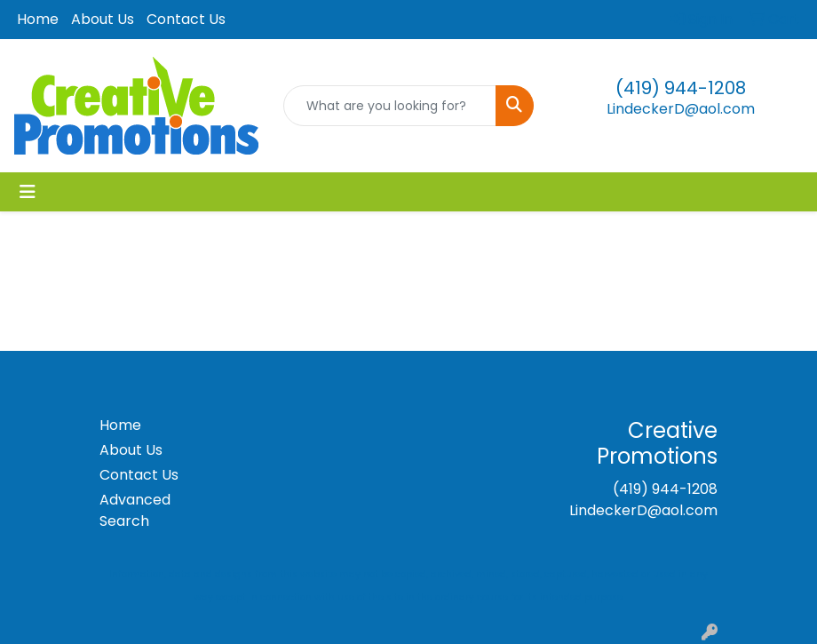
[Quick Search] (390, 106)
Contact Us (186, 19)
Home (38, 19)
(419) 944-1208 (681, 88)
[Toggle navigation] (28, 192)
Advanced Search (135, 510)
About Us (103, 19)
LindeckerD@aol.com (681, 109)
